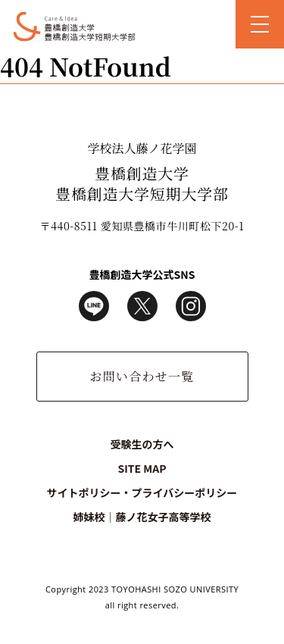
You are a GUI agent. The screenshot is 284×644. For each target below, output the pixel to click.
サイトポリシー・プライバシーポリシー (142, 492)
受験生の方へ (142, 444)
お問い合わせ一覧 (142, 376)
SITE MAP (142, 468)
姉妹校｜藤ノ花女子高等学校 (142, 517)
